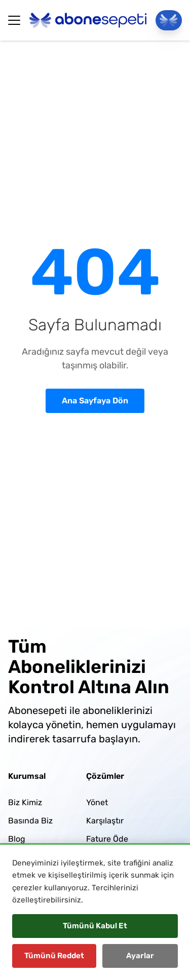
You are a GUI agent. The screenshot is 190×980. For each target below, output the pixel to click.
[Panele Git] (169, 20)
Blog (17, 839)
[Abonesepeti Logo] (88, 20)
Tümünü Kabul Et (95, 926)
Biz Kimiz (25, 802)
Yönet (97, 802)
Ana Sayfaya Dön (95, 401)
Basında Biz (30, 821)
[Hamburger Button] (14, 20)
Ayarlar (140, 956)
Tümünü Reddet (54, 956)
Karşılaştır (105, 821)
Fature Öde (107, 839)
